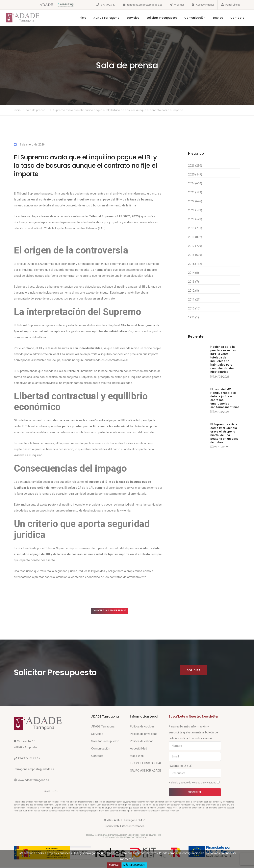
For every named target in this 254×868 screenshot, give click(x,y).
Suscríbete (195, 793)
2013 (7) (193, 282)
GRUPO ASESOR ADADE (145, 771)
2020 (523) (195, 219)
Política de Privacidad (204, 783)
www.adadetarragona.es (33, 781)
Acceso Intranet (205, 5)
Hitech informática (132, 827)
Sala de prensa (36, 110)
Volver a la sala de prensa (114, 611)
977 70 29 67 (108, 5)
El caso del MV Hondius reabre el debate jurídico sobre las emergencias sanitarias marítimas (225, 398)
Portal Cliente (233, 5)
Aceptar (113, 865)
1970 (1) (193, 317)
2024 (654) (195, 183)
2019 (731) (195, 228)
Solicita (194, 671)
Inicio (79, 18)
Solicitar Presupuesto (158, 18)
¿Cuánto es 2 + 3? (181, 767)
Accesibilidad (139, 749)
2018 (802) (195, 237)
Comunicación (191, 18)
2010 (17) (194, 308)
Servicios (129, 18)
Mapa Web (137, 757)
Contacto (233, 18)
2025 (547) (195, 174)
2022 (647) (195, 201)
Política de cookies (142, 727)
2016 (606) (195, 255)
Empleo (214, 18)
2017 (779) (195, 246)
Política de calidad (142, 742)
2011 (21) (194, 300)
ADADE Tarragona (102, 18)
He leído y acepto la (194, 783)
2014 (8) (193, 273)
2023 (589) (195, 192)
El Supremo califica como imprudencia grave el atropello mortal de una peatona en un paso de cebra (224, 434)
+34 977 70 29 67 (29, 759)
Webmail (179, 5)
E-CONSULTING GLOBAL (146, 764)
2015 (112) (195, 264)
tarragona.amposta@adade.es (145, 5)
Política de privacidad (144, 735)
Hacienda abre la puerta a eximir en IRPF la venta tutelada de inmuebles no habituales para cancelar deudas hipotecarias (223, 359)
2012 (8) (193, 291)
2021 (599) (195, 210)
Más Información (135, 865)
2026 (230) (195, 166)
